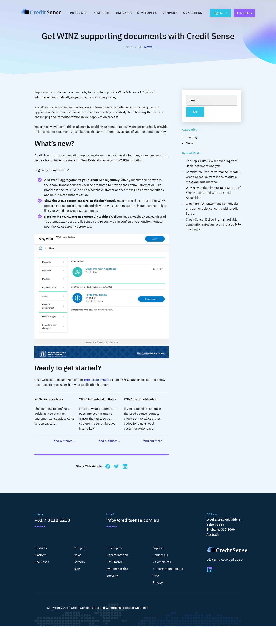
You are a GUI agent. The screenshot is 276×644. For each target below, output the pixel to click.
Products (78, 13)
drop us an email (96, 380)
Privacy (158, 582)
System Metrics (117, 569)
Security (112, 576)
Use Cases (124, 13)
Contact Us (160, 555)
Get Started (115, 562)
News (148, 47)
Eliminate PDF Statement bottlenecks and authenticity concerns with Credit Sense (212, 208)
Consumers (193, 13)
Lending (191, 137)
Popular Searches (136, 608)
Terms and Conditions (106, 608)
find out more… (64, 441)
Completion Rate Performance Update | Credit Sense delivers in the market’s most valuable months (213, 177)
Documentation (117, 555)
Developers (147, 13)
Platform (101, 13)
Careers (79, 562)
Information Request (170, 569)
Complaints (163, 562)
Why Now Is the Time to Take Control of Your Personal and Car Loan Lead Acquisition (213, 193)
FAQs (156, 576)
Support (158, 548)
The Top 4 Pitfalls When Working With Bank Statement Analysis (212, 163)
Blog (77, 569)
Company (170, 13)
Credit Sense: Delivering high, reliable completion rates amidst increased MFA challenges (213, 224)
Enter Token (244, 13)
